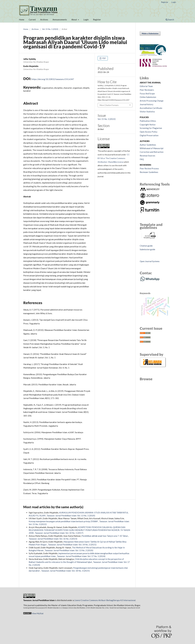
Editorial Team (146, 86)
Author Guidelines (148, 145)
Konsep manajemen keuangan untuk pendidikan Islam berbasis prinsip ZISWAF (64, 521)
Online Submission (148, 97)
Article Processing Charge (152, 101)
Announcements (60, 20)
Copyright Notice (148, 125)
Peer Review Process (149, 168)
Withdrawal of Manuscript (152, 148)
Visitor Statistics (147, 112)
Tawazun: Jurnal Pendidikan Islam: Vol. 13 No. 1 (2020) (71, 516)
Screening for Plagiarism (151, 128)
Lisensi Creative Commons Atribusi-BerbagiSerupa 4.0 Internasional (105, 600)
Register (97, 20)
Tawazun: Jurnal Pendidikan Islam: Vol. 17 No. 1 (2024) (81, 556)
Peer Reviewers (147, 90)
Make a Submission (150, 33)
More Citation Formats (109, 105)
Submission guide (147, 249)
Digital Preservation (149, 135)
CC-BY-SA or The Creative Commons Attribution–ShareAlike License (114, 158)
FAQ (142, 159)
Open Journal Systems (150, 261)
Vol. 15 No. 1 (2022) (50, 29)
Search (170, 20)
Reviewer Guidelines (149, 172)
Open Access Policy (149, 132)
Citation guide (146, 246)
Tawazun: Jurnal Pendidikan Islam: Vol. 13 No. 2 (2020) (69, 550)
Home (22, 20)
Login (86, 20)
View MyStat (38, 613)
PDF (104, 58)
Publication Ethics (148, 121)
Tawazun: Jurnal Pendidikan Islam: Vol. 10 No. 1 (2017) (59, 533)
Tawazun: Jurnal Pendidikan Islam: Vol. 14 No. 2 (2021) (72, 545)
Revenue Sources (147, 156)
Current (32, 20)
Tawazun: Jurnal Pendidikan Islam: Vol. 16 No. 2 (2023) (53, 539)
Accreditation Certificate (151, 108)
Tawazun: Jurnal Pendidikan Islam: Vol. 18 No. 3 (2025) (65, 571)
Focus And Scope (147, 94)
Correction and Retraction (152, 152)
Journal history (147, 104)
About (74, 20)
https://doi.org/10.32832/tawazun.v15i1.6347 (53, 79)
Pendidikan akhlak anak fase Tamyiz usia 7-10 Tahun (105, 536)
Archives (44, 20)
